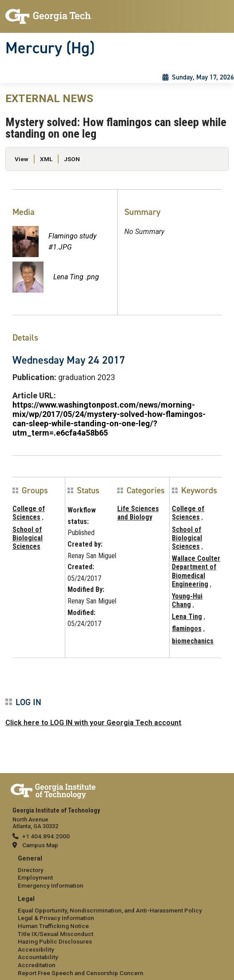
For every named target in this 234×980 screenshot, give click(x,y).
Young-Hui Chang (187, 600)
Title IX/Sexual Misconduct (56, 934)
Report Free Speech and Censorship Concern (81, 973)
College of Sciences (29, 513)
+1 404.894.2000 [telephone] (46, 836)
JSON (72, 159)
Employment (35, 877)
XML (46, 159)
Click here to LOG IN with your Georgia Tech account (93, 723)
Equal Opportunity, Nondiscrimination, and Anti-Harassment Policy (110, 910)
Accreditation (37, 965)
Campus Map (40, 845)
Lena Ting (187, 617)
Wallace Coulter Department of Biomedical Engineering (196, 571)
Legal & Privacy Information (56, 918)
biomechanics (193, 641)
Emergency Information (51, 885)
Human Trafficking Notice (53, 926)
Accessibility (36, 949)
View (22, 159)
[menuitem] (117, 872)
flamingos (187, 629)
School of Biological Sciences (28, 538)
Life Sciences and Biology (138, 513)
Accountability (38, 957)
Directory (31, 870)
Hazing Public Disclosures (55, 941)
